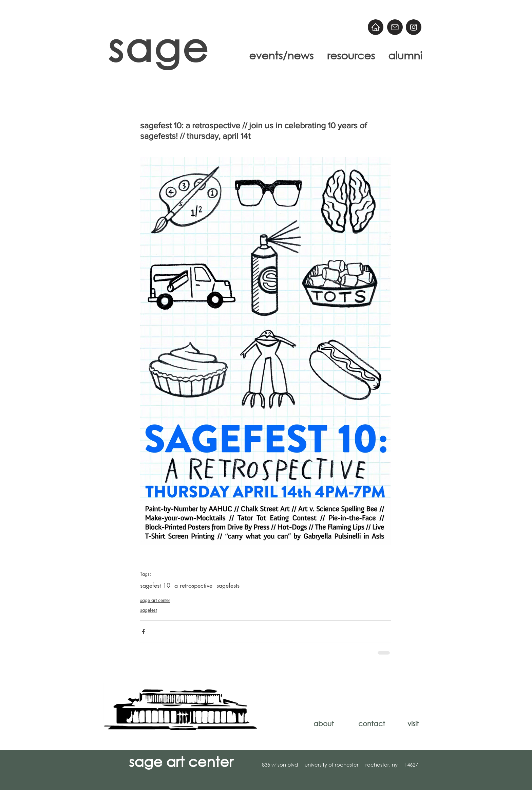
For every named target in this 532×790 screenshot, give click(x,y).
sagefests (228, 585)
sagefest (148, 610)
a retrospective (193, 585)
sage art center (155, 600)
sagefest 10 (155, 585)
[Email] (395, 27)
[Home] (376, 27)
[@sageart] (414, 27)
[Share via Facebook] (143, 632)
